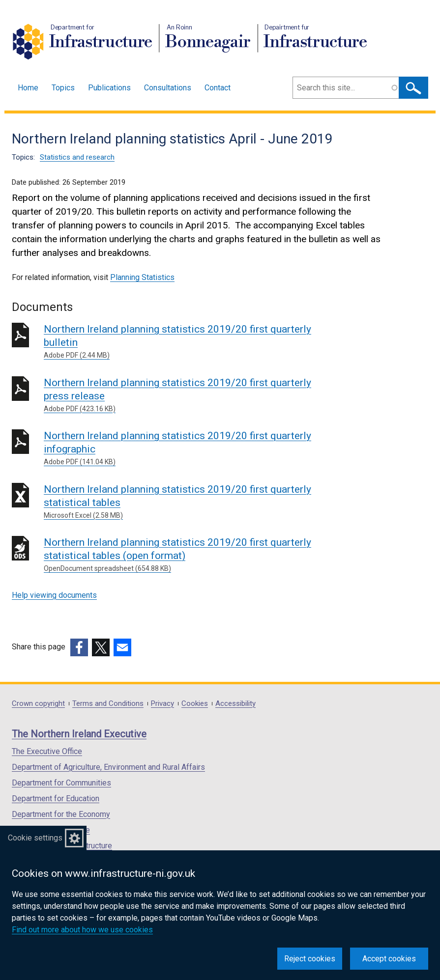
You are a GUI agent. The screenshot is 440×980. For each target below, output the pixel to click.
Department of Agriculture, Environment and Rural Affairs (108, 767)
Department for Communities (61, 783)
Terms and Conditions (108, 704)
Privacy (162, 704)
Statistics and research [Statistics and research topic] (77, 157)
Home (28, 88)
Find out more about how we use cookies (82, 930)
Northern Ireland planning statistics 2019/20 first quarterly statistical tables (185, 502)
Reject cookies (310, 959)
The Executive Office (47, 751)
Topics (63, 88)
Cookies (195, 704)
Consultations (168, 88)
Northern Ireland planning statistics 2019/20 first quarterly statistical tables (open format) (185, 555)
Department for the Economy (61, 814)
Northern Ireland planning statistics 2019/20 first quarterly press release (185, 395)
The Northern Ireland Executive (79, 734)
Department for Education (56, 798)
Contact (218, 88)
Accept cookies (389, 959)
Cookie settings (35, 838)
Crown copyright (38, 704)
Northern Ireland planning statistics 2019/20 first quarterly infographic (185, 448)
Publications (109, 88)
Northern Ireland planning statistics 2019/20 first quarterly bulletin (185, 342)
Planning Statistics (142, 277)
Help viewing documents (54, 595)
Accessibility (235, 704)
